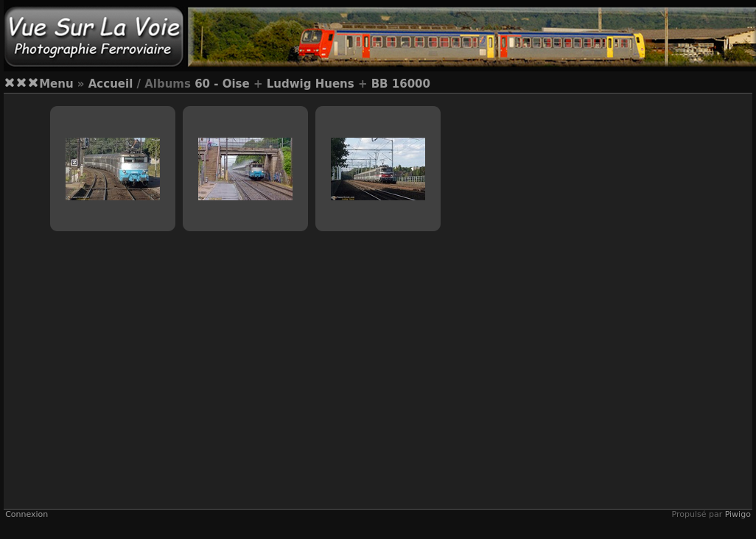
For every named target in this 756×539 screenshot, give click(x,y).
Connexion (27, 514)
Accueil (111, 84)
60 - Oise (222, 84)
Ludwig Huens (311, 84)
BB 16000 (401, 84)
